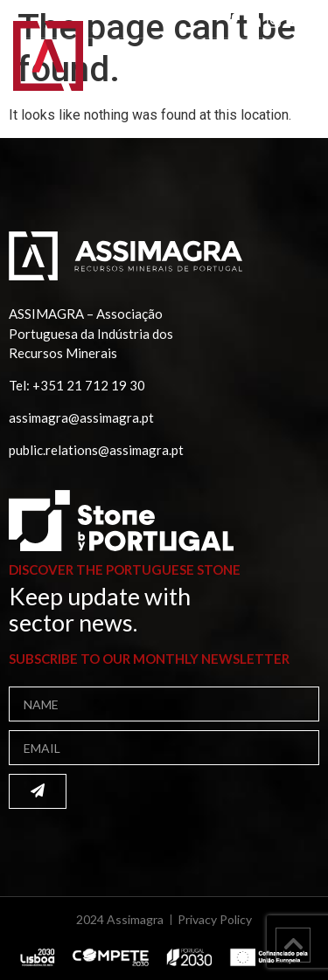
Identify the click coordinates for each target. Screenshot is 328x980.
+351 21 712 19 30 (89, 385)
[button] (292, 68)
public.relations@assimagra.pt (96, 450)
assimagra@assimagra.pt (81, 418)
